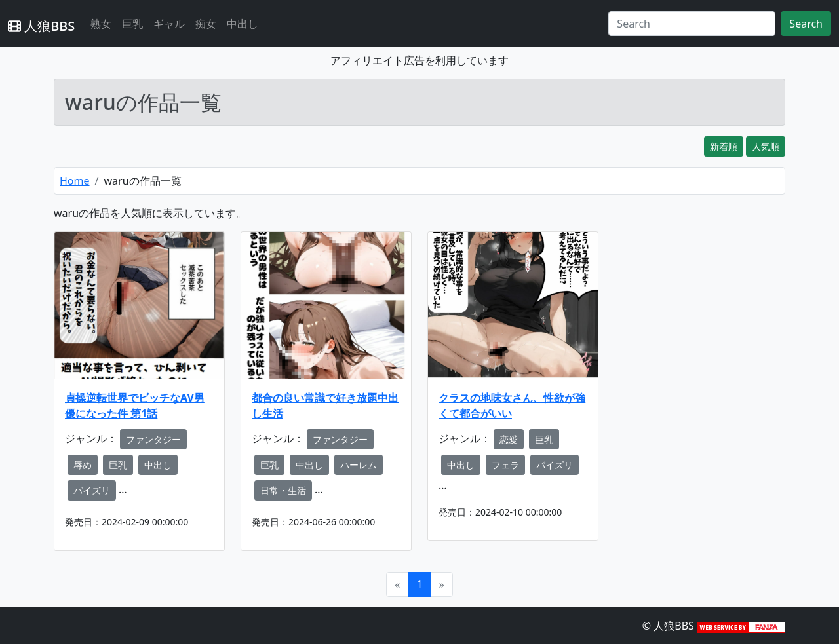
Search (806, 24)
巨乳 (132, 24)
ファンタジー (153, 439)
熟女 (101, 24)
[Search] (692, 24)
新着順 (724, 146)
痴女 (206, 24)
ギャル (169, 24)
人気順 (766, 146)
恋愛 (509, 439)
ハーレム (359, 465)
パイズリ (92, 490)
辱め (83, 465)
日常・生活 (283, 490)
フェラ (505, 465)
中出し (243, 24)
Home (75, 181)
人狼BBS (41, 26)
